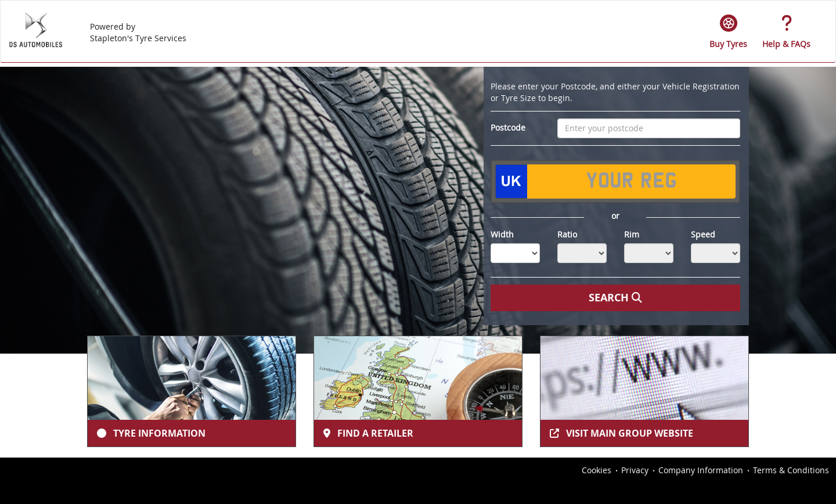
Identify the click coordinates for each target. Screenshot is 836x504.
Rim (632, 234)
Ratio (567, 234)
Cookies (597, 470)
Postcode (508, 127)
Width (502, 234)
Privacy (635, 470)
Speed (703, 234)
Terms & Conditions (791, 470)
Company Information (701, 470)
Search (615, 298)
